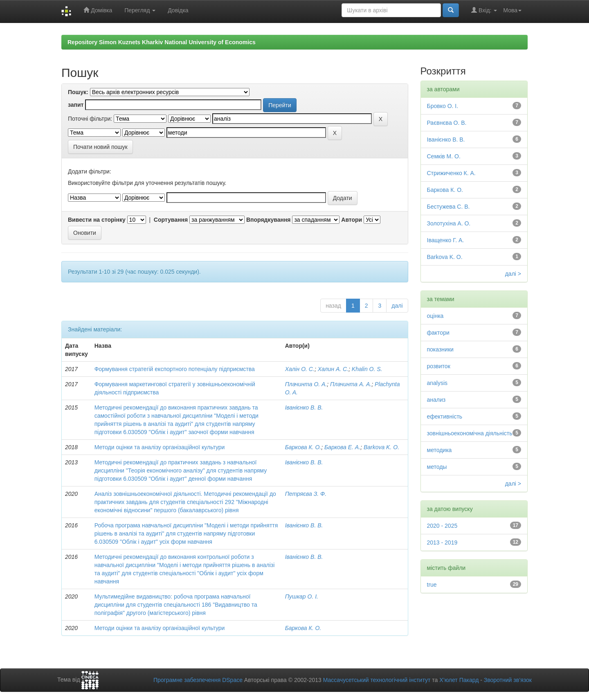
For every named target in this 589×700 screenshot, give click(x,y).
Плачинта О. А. (306, 384)
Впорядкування (269, 220)
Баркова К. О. (303, 447)
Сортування (171, 220)
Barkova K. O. (381, 447)
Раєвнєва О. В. (447, 123)
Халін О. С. (300, 369)
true (432, 585)
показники (440, 349)
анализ (436, 400)
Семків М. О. (444, 156)
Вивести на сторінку (97, 220)
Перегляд (140, 10)
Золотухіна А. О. (449, 223)
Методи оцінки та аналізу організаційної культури (160, 447)
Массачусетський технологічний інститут (377, 680)
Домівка (98, 10)
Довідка (178, 10)
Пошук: (78, 92)
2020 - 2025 (442, 526)
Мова (512, 10)
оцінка (435, 316)
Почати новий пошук (100, 147)
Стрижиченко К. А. (451, 173)
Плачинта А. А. (351, 384)
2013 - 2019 (442, 542)
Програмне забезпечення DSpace (198, 680)
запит (76, 105)
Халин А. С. (333, 369)
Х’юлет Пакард (459, 680)
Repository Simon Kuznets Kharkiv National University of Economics (162, 42)
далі (397, 306)
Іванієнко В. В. (304, 407)
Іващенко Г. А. (446, 240)
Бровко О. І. (443, 106)
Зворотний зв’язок (508, 680)
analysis (437, 383)
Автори (352, 220)
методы (437, 467)
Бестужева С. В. (448, 207)
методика (440, 450)
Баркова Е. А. (342, 447)
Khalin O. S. (367, 369)
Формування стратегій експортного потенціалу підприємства (175, 369)
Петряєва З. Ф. (306, 494)
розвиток (439, 366)
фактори (438, 333)
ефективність (445, 416)
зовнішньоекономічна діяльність (470, 433)
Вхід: (484, 10)
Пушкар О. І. (302, 596)
